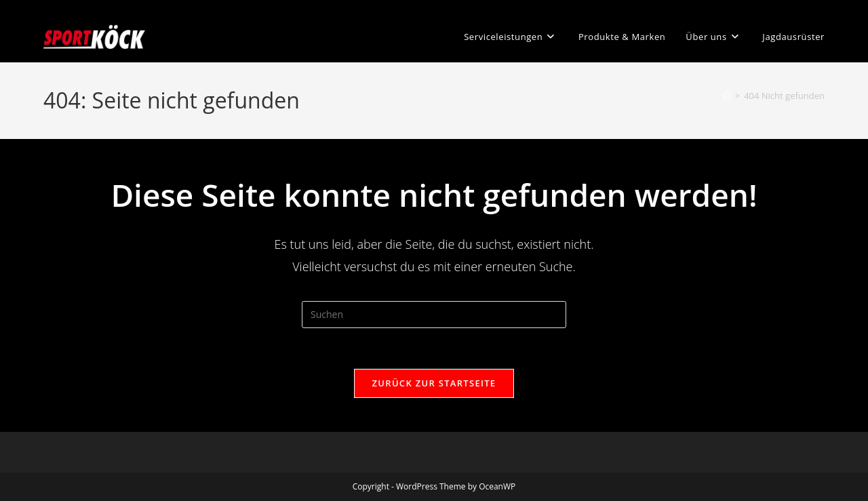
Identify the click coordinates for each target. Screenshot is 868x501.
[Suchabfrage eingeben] (434, 315)
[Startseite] (727, 96)
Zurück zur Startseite (434, 383)
